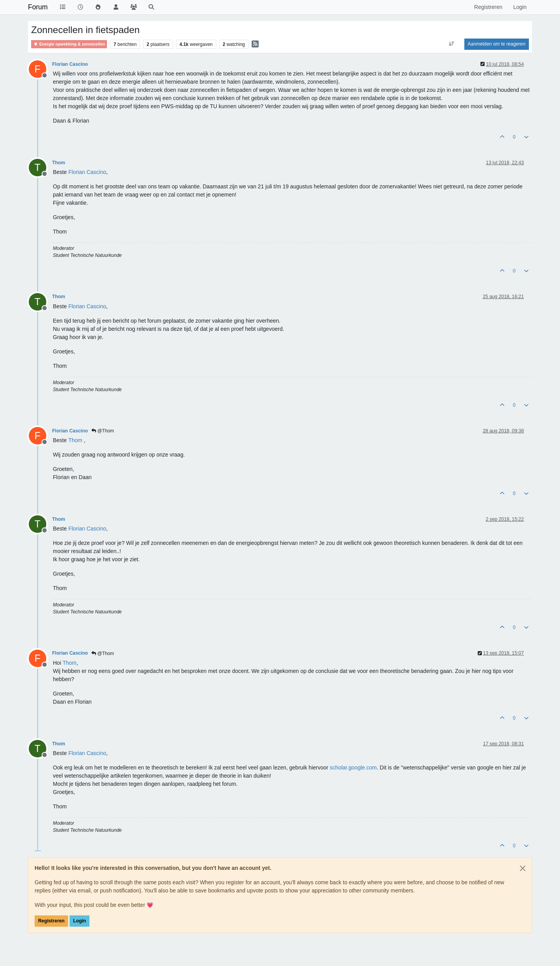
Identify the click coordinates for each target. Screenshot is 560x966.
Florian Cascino (70, 64)
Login (80, 921)
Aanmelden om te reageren (497, 44)
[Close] (523, 868)
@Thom (103, 431)
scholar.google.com (353, 768)
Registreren (51, 921)
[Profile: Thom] (75, 440)
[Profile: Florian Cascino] (87, 172)
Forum (38, 7)
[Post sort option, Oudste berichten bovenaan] (451, 44)
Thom (59, 163)
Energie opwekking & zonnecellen (69, 44)
